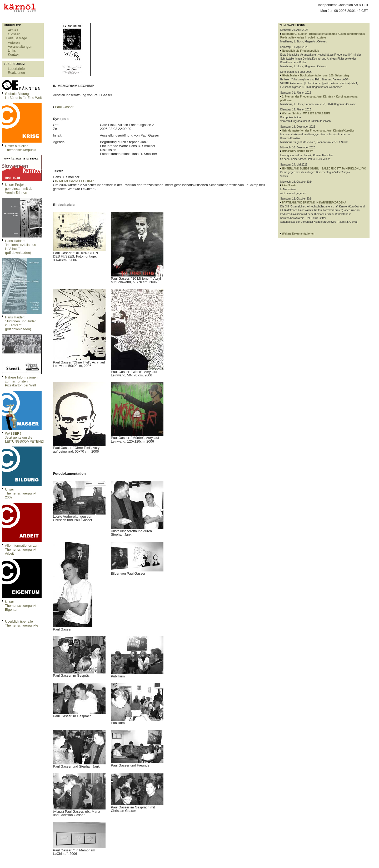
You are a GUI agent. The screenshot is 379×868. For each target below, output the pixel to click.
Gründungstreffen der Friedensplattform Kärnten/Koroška (318, 131)
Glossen (14, 34)
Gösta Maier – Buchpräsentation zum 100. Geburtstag (315, 76)
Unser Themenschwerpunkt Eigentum (21, 606)
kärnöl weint (290, 185)
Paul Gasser (64, 107)
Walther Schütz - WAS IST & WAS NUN (306, 113)
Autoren (14, 43)
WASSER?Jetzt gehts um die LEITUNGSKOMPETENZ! (24, 437)
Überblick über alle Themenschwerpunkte (22, 623)
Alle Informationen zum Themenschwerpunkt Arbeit (22, 549)
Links (12, 50)
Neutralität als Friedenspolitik (300, 51)
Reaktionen (16, 73)
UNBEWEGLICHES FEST (297, 151)
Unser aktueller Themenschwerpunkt (21, 148)
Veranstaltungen (20, 47)
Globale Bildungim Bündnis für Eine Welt (23, 96)
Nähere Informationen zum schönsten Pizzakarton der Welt (21, 381)
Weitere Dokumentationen (298, 234)
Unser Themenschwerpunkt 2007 (21, 493)
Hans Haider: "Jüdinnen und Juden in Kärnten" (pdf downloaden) (21, 323)
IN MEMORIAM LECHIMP (75, 181)
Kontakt (14, 54)
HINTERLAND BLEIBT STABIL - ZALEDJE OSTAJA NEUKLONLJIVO (324, 169)
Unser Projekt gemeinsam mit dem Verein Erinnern (20, 189)
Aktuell (13, 30)
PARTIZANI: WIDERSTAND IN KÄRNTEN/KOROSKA (314, 203)
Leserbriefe (16, 69)
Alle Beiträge (18, 38)
